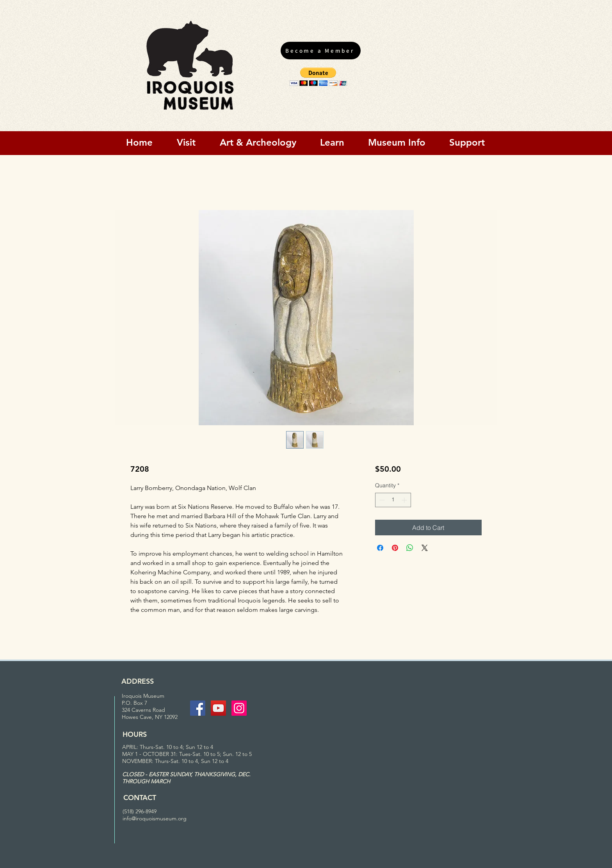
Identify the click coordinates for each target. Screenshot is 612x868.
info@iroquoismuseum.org (155, 818)
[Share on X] (425, 548)
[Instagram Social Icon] (239, 708)
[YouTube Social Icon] (218, 708)
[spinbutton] (393, 500)
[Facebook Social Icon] (198, 708)
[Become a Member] (321, 51)
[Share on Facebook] (380, 548)
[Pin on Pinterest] (395, 548)
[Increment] (405, 500)
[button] (318, 77)
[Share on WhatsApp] (410, 548)
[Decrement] (381, 500)
